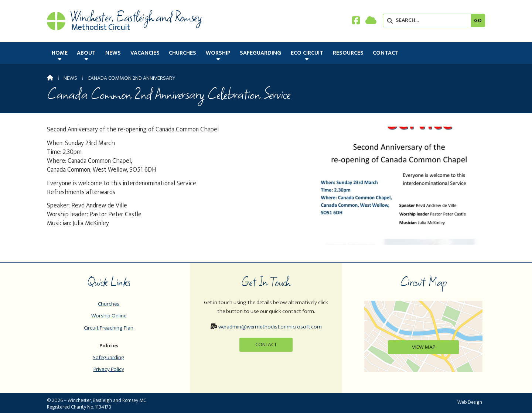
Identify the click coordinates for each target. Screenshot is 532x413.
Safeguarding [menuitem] (260, 53)
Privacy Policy (109, 369)
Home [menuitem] (60, 53)
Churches (109, 304)
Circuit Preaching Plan (109, 328)
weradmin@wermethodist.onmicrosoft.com (270, 327)
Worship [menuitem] (218, 53)
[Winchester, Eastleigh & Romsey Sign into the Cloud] (371, 22)
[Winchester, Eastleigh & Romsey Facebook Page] (356, 22)
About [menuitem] (86, 53)
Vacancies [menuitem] (145, 53)
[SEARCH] (429, 20)
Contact (266, 345)
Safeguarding (109, 357)
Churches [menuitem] (183, 53)
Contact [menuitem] (386, 53)
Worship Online (109, 316)
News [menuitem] (113, 53)
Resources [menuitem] (348, 53)
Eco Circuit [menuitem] (307, 53)
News (70, 78)
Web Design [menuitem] (470, 402)
